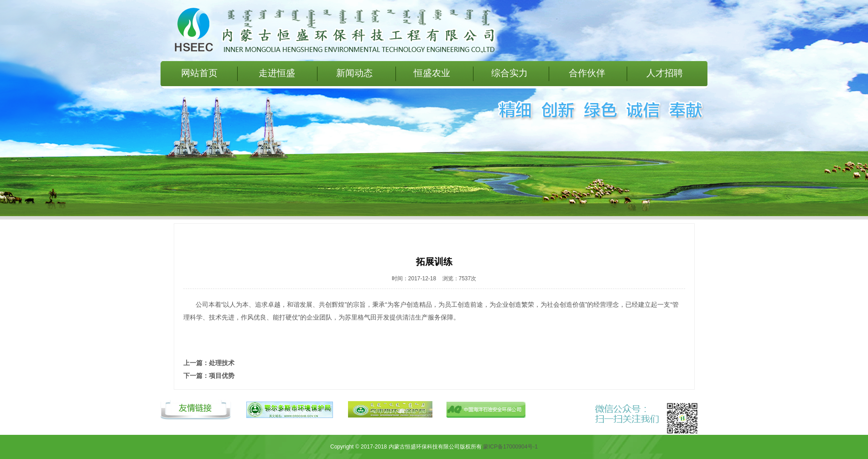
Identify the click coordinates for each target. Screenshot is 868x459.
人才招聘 (665, 73)
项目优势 (222, 376)
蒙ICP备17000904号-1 (510, 447)
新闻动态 (354, 73)
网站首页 (199, 73)
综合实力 (509, 73)
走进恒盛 (277, 73)
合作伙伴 (587, 73)
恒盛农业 (432, 73)
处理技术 (222, 363)
